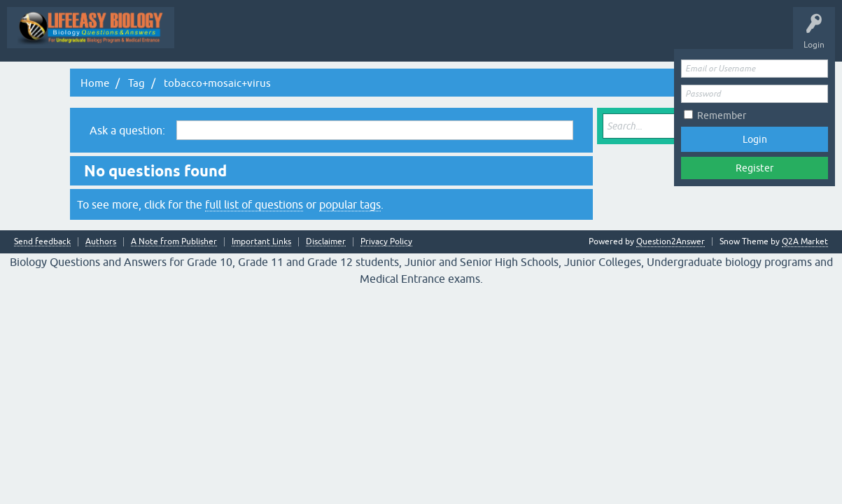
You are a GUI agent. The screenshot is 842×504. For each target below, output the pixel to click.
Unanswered (527, 38)
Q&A (376, 38)
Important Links (261, 242)
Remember (722, 115)
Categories (631, 38)
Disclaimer (326, 242)
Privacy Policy (386, 242)
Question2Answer (671, 241)
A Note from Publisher (174, 242)
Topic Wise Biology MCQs (237, 38)
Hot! (474, 38)
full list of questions (254, 204)
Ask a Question (696, 38)
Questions (425, 38)
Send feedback (42, 242)
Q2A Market (805, 241)
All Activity (326, 38)
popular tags (350, 204)
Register (755, 168)
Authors (101, 242)
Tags (581, 38)
